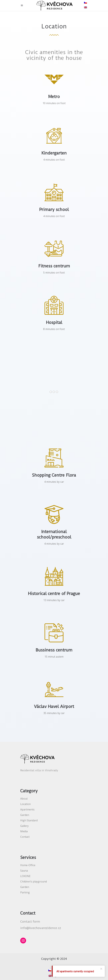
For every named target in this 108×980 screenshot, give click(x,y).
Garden (25, 815)
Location (25, 804)
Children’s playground (34, 882)
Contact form (30, 922)
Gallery (24, 826)
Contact (25, 837)
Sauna (24, 871)
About (24, 799)
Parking (25, 892)
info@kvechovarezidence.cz (41, 928)
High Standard (29, 820)
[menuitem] (86, 2)
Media (24, 831)
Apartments (27, 809)
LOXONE (25, 876)
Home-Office (28, 865)
